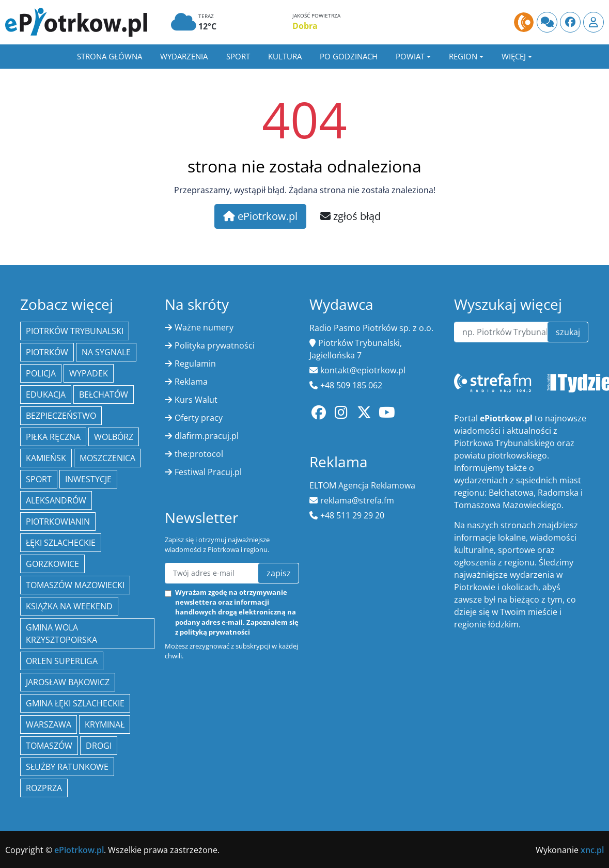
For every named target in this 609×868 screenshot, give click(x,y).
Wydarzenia (184, 56)
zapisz (279, 573)
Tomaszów (49, 746)
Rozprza (44, 788)
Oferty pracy (199, 418)
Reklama (191, 382)
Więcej (514, 56)
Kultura (285, 56)
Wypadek (89, 373)
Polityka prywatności (215, 345)
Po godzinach (349, 56)
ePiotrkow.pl (260, 216)
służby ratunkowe (67, 767)
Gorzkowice (52, 564)
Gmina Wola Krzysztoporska (61, 634)
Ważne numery (204, 327)
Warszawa (49, 724)
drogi (99, 746)
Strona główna (110, 56)
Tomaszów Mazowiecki (75, 585)
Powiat (410, 56)
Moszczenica (107, 458)
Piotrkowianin (58, 522)
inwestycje (88, 479)
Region (463, 56)
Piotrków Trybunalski (75, 331)
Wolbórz (114, 437)
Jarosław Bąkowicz (68, 682)
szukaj (568, 332)
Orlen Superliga (62, 661)
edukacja (46, 394)
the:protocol (199, 454)
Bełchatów (104, 394)
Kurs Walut (196, 400)
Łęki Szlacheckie (61, 543)
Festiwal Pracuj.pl (208, 472)
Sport (238, 56)
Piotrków (47, 352)
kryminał (105, 724)
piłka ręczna (53, 437)
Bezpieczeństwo (61, 416)
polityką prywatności (215, 632)
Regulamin (195, 364)
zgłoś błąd (350, 216)
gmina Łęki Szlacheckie (75, 703)
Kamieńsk (46, 458)
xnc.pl (592, 850)
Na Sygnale (106, 352)
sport (39, 479)
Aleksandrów (56, 500)
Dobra (305, 26)
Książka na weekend (69, 606)
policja (41, 373)
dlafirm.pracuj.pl (207, 436)
